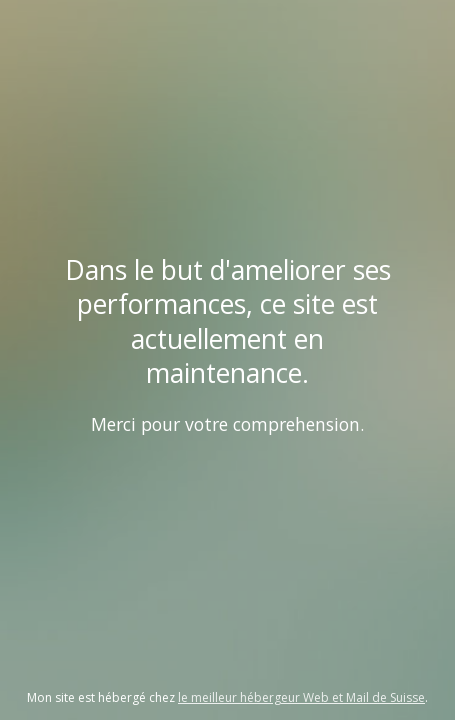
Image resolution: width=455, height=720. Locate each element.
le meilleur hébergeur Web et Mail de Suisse (301, 697)
